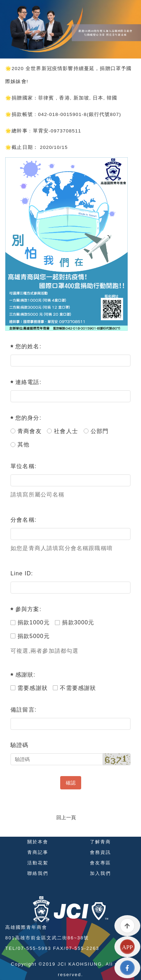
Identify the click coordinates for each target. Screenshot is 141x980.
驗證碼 (20, 745)
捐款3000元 (75, 622)
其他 (20, 444)
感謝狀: (25, 675)
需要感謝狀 (29, 688)
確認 (71, 783)
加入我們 (100, 873)
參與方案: (28, 609)
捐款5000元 (30, 636)
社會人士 (62, 431)
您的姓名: (28, 346)
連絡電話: (28, 382)
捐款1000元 (30, 622)
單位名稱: (23, 466)
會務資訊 (100, 852)
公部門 (96, 431)
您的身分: (28, 418)
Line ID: (22, 573)
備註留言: (23, 710)
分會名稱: (23, 520)
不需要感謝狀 (74, 688)
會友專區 (100, 863)
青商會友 (26, 431)
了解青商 (100, 842)
